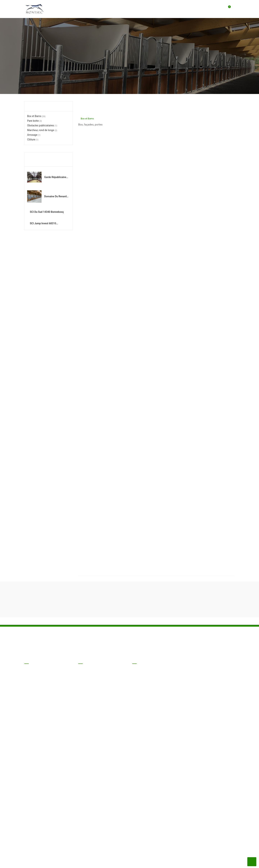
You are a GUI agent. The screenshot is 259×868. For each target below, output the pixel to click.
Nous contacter (93, 862)
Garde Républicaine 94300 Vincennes (55, 177)
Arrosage (34, 135)
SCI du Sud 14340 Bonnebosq (54, 216)
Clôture (33, 140)
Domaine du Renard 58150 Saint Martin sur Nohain (55, 197)
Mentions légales (69, 862)
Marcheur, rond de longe (42, 130)
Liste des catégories (48, 106)
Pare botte (35, 121)
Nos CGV (49, 862)
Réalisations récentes (41, 159)
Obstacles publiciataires (42, 125)
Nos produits (31, 862)
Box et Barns (36, 116)
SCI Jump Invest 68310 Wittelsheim (55, 235)
